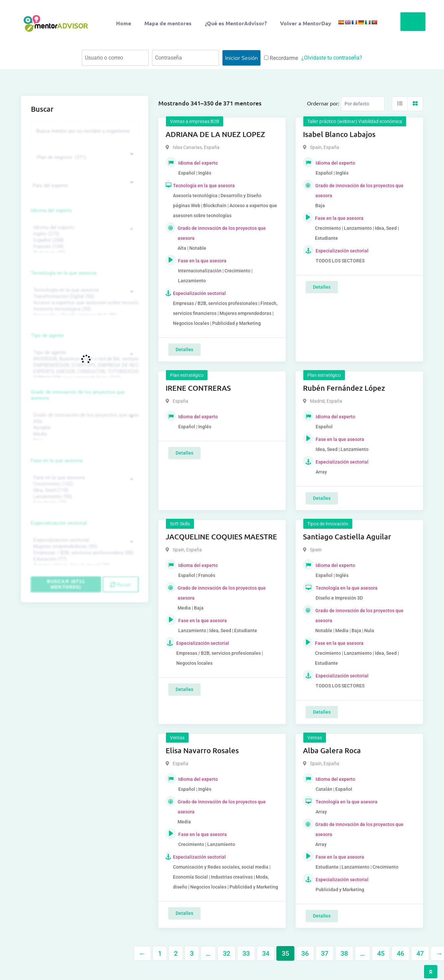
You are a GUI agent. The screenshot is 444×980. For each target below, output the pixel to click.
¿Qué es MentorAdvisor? (236, 23)
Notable (84, 428)
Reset (121, 585)
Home (124, 23)
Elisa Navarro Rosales (202, 750)
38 (344, 953)
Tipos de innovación (328, 524)
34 (266, 953)
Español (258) (84, 240)
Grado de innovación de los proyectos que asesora (78, 395)
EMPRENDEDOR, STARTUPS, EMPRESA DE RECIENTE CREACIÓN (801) (84, 365)
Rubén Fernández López (344, 388)
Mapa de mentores (168, 23)
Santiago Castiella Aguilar (347, 537)
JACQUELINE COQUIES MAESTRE (221, 537)
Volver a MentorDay (306, 23)
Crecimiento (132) (84, 484)
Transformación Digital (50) (84, 296)
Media (84, 434)
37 (325, 953)
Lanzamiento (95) (84, 497)
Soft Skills (180, 524)
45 (381, 953)
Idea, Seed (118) (84, 490)
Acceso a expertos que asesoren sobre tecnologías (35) (84, 303)
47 (420, 953)
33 (246, 953)
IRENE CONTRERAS (198, 388)
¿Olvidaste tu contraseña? (332, 58)
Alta (84, 421)
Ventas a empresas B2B (195, 121)
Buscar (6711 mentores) (66, 584)
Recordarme (281, 58)
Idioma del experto (52, 210)
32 (226, 953)
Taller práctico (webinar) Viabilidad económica (355, 121)
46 (400, 953)
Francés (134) (84, 247)
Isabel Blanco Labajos (339, 134)
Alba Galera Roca (332, 750)
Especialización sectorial (59, 523)
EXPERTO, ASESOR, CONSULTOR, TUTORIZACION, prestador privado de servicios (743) (84, 372)
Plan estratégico (187, 375)
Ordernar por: (323, 103)
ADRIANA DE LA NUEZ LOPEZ (215, 134)
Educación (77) (84, 559)
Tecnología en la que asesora (64, 273)
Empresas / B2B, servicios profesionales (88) (84, 553)
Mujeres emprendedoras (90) (84, 547)
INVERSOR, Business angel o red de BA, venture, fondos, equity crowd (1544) (84, 359)
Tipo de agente (47, 336)
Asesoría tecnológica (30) (84, 309)
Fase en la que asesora (57, 461)
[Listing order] (363, 104)
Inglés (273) (84, 234)
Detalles (184, 350)
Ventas (177, 738)
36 (305, 953)
